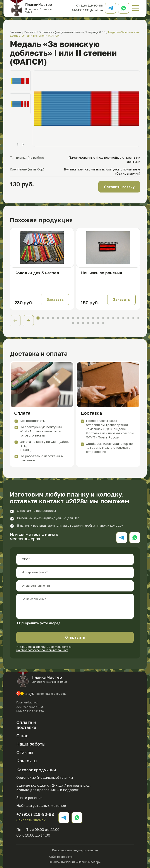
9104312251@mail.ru (87, 10)
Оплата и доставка (26, 725)
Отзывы (25, 752)
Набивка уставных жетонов (41, 806)
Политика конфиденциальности (75, 850)
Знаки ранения (29, 798)
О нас (22, 736)
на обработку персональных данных (42, 650)
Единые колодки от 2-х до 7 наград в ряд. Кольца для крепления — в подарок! (53, 788)
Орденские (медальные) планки (45, 777)
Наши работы (31, 744)
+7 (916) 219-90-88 (89, 5)
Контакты (27, 761)
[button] (23, 144)
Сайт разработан (75, 856)
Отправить (75, 637)
